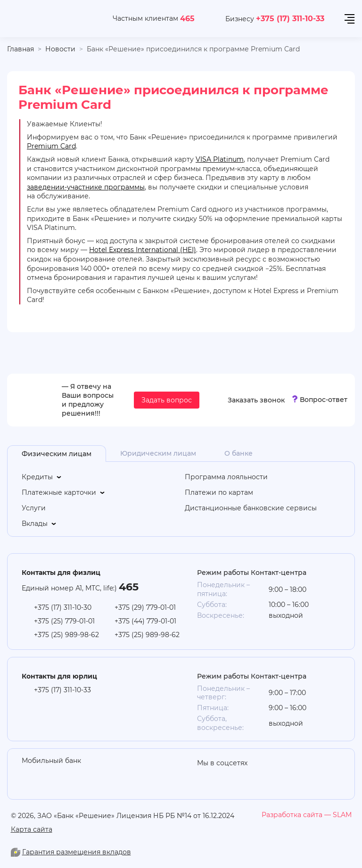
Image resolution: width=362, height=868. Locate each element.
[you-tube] (223, 777)
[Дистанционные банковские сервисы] (263, 508)
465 (187, 18)
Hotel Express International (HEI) (143, 250)
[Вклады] (100, 524)
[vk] (261, 777)
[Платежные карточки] (100, 493)
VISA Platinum (220, 159)
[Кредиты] (100, 477)
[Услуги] (100, 508)
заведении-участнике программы (86, 187)
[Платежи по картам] (263, 493)
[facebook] (280, 777)
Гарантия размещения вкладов (77, 852)
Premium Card (51, 146)
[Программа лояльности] (263, 477)
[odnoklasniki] (205, 777)
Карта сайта (32, 829)
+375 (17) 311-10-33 (290, 18)
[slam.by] (307, 815)
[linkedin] (242, 777)
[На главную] (50, 19)
